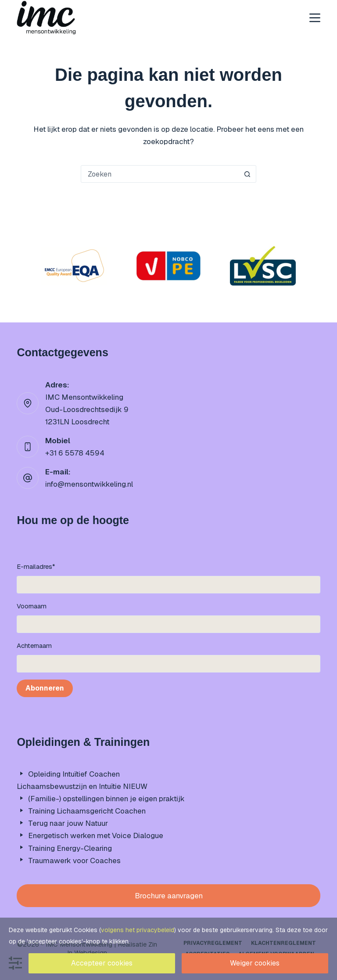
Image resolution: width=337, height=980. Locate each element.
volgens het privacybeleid (138, 930)
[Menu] (315, 18)
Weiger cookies (255, 963)
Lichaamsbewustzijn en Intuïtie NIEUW (82, 786)
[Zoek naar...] (160, 174)
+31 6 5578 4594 (75, 453)
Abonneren (45, 688)
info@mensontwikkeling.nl (89, 484)
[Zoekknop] (247, 174)
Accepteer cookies (102, 963)
